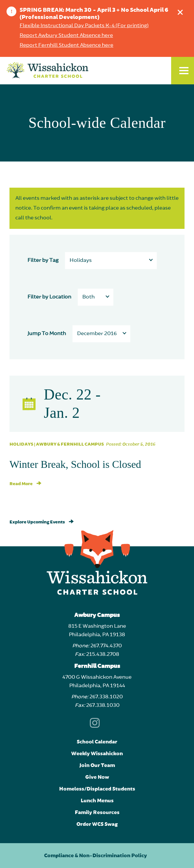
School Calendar (97, 742)
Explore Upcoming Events (42, 522)
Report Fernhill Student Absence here (66, 45)
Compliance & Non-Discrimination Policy (96, 856)
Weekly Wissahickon (97, 754)
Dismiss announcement (182, 11)
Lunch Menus (97, 801)
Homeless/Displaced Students (97, 789)
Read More (25, 484)
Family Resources (97, 812)
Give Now (97, 777)
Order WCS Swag (97, 824)
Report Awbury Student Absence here (66, 36)
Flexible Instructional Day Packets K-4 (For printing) (84, 26)
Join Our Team (97, 765)
